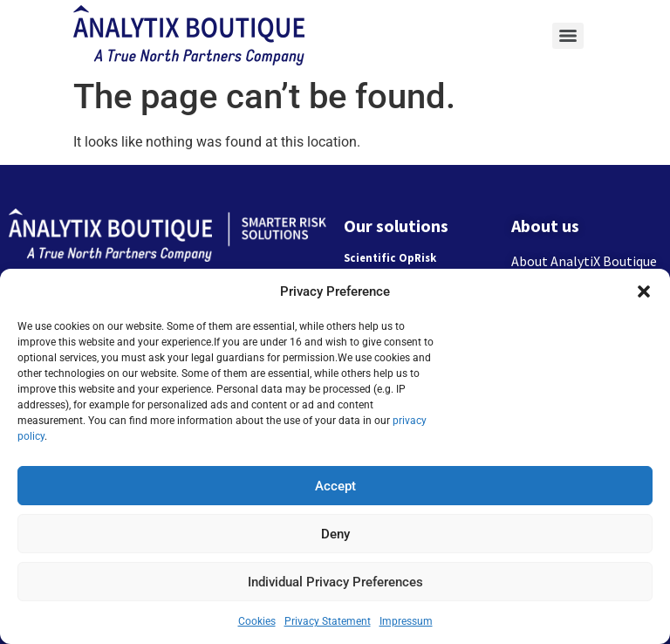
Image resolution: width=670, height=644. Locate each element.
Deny (335, 534)
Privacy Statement (328, 621)
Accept (335, 486)
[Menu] (568, 36)
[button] (644, 291)
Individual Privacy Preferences (335, 582)
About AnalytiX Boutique (584, 261)
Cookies (257, 621)
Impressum (406, 621)
